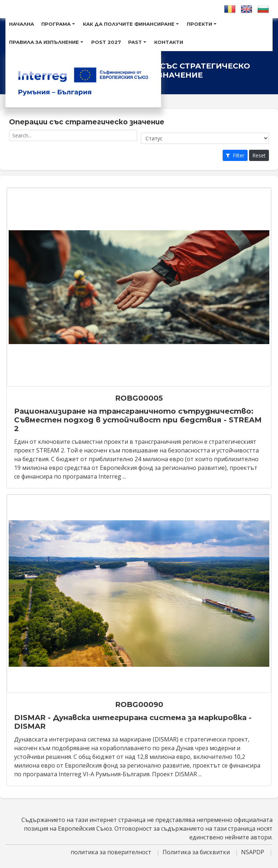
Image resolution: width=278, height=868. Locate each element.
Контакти (169, 42)
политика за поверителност (112, 852)
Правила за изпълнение (46, 42)
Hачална (22, 24)
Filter (235, 155)
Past (137, 42)
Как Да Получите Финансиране (131, 24)
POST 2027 (106, 42)
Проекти (202, 24)
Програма (58, 24)
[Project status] (205, 138)
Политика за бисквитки (197, 852)
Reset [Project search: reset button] (259, 155)
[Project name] (73, 135)
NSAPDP (253, 852)
